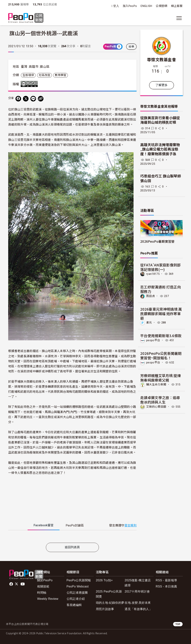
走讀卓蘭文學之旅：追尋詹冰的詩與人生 (160, 400)
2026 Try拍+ (104, 580)
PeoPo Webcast (78, 586)
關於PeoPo (45, 580)
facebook (11, 584)
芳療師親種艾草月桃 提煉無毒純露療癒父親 (161, 378)
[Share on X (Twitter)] (26, 99)
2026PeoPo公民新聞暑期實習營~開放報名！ (161, 355)
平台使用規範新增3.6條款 (161, 336)
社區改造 (44, 75)
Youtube (23, 584)
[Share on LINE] (33, 99)
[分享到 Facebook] (18, 99)
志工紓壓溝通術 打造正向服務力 (161, 289)
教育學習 (61, 75)
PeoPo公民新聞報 (79, 580)
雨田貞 (151, 296)
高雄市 (34, 67)
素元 (149, 323)
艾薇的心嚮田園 (156, 407)
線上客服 (177, 6)
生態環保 (28, 75)
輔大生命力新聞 (156, 384)
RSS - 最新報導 (166, 580)
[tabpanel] (72, 537)
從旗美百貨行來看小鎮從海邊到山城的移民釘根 (160, 120)
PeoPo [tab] (75, 525)
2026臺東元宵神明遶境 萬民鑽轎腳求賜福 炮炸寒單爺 (161, 314)
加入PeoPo (130, 6)
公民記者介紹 (76, 599)
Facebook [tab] (44, 525)
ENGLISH (146, 6)
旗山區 (45, 67)
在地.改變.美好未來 (138, 603)
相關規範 (43, 586)
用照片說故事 (105, 609)
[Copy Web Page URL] (41, 99)
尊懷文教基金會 (162, 59)
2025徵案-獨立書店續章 (138, 583)
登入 (116, 6)
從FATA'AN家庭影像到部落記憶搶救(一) (160, 267)
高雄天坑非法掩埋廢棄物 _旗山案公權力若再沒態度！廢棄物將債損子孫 (160, 149)
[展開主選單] (179, 18)
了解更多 (161, 85)
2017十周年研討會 (137, 591)
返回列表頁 (72, 547)
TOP (178, 624)
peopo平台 (153, 340)
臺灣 (24, 67)
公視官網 (161, 6)
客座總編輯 (74, 605)
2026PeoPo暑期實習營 (157, 241)
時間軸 (42, 593)
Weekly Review (48, 599)
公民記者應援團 (77, 593)
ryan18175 (153, 274)
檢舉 (131, 47)
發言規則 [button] (130, 525)
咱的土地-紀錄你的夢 (110, 603)
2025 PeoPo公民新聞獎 (109, 594)
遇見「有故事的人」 (138, 609)
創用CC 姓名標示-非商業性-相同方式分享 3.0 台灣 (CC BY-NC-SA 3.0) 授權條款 (30, 84)
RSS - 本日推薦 (166, 586)
